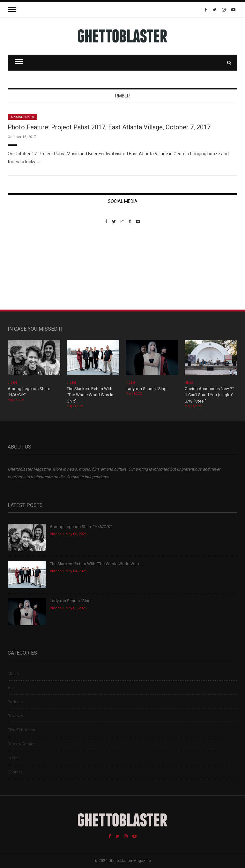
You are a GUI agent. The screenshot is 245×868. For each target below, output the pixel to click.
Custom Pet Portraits (26, 268)
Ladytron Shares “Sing (146, 389)
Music (13, 674)
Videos (13, 383)
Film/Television (21, 730)
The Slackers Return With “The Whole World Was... (96, 564)
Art (10, 688)
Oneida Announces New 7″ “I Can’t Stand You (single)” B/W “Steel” (209, 395)
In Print (14, 758)
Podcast (15, 702)
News (189, 383)
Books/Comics (22, 744)
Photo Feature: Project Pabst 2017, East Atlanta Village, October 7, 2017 (109, 127)
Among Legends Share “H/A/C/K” (81, 527)
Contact (15, 772)
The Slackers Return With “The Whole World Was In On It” (90, 395)
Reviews (15, 716)
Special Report (22, 117)
